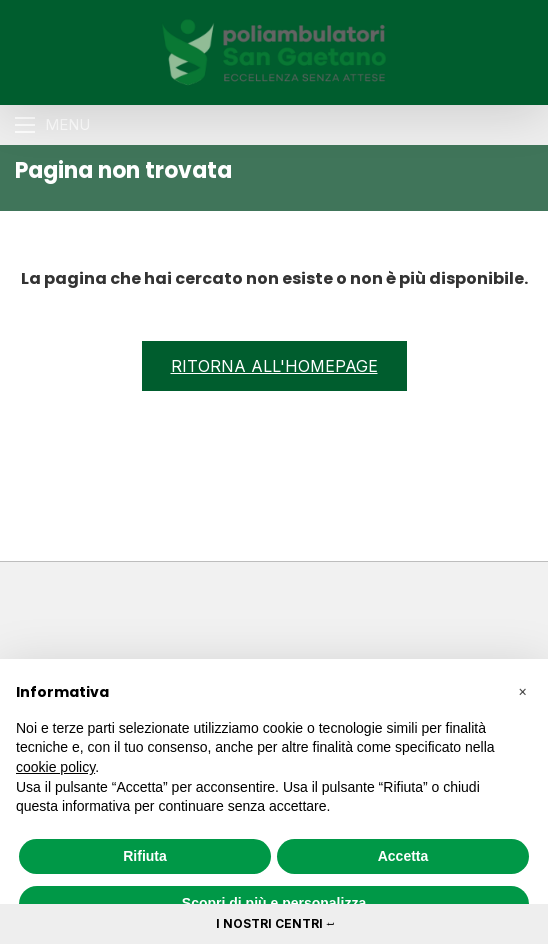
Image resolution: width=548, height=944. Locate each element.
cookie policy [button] (55, 767)
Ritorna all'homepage (274, 366)
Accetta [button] (403, 856)
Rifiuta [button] (145, 856)
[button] (522, 691)
